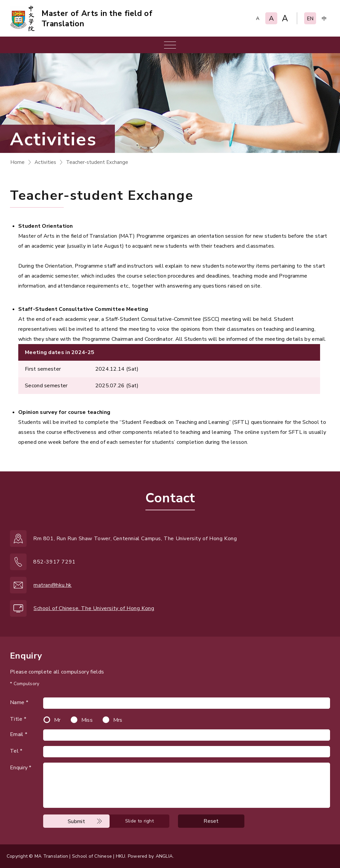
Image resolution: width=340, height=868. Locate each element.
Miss (87, 720)
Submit (76, 821)
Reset (211, 821)
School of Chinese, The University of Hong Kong (94, 608)
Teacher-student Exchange (97, 162)
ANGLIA (164, 856)
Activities (45, 162)
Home (17, 162)
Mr (57, 720)
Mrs (118, 720)
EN (310, 19)
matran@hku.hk (53, 585)
